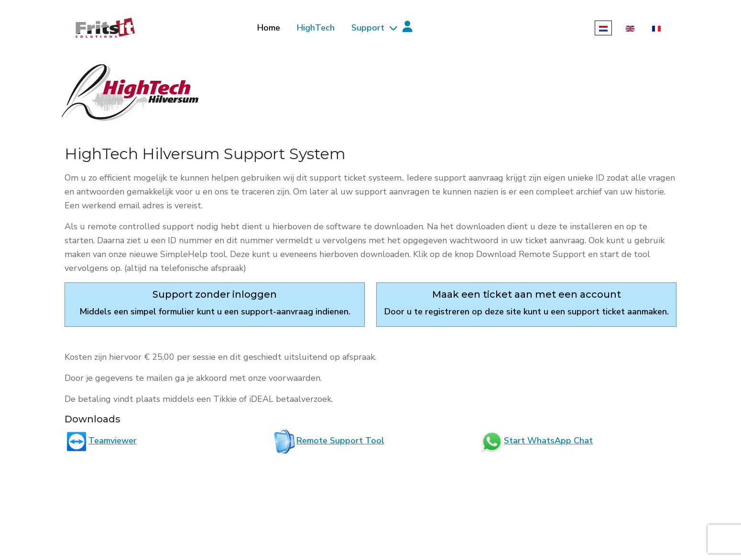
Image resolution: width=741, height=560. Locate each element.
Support (368, 28)
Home (269, 28)
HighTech (316, 28)
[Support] (392, 28)
